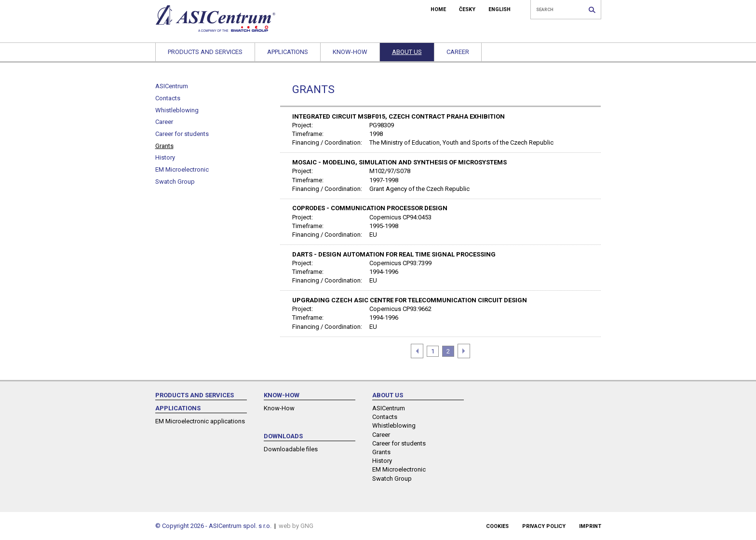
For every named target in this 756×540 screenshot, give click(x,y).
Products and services (205, 52)
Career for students (182, 134)
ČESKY (467, 9)
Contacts (168, 98)
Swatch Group (175, 182)
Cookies (497, 526)
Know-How (350, 52)
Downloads (283, 436)
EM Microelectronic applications (200, 421)
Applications (288, 52)
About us (407, 52)
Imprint (590, 526)
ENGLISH (499, 9)
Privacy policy (544, 526)
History (165, 157)
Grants (164, 146)
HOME (438, 9)
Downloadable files (291, 449)
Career (458, 52)
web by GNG (296, 526)
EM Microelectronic (182, 169)
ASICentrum (172, 86)
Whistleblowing (177, 110)
